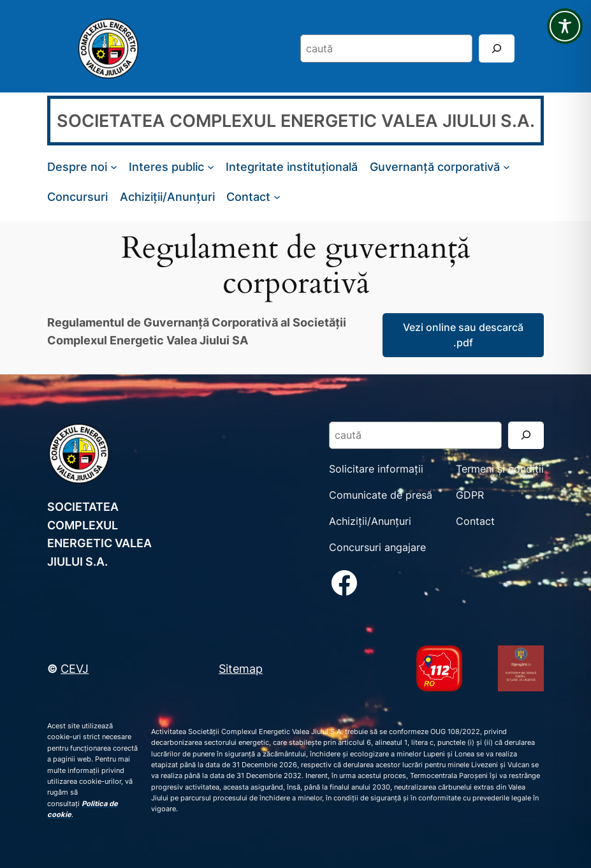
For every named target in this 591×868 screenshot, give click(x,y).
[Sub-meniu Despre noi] (114, 167)
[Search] (497, 48)
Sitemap (241, 668)
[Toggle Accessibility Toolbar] (565, 26)
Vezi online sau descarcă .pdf (463, 335)
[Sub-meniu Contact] (277, 197)
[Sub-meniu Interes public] (211, 167)
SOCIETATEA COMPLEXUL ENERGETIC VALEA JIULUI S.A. (296, 121)
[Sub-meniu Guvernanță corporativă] (507, 167)
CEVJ (75, 668)
